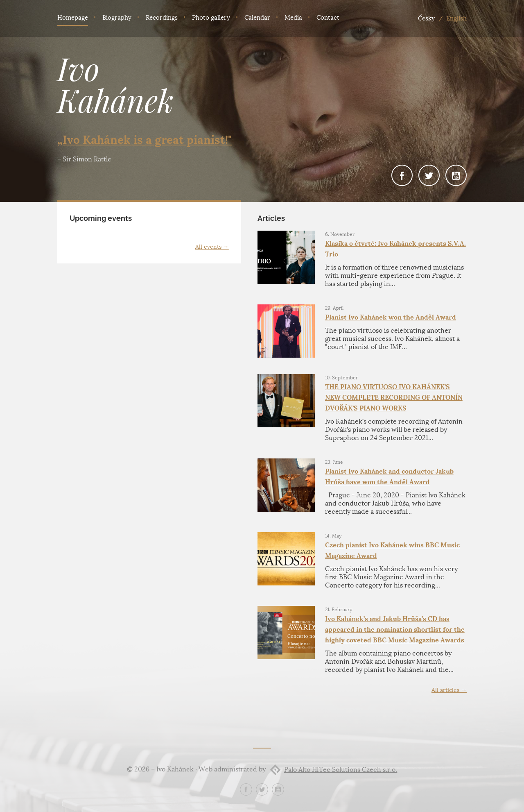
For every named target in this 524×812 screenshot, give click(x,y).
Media (293, 18)
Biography (117, 18)
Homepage (73, 18)
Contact (328, 18)
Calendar (257, 18)
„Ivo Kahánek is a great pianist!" (145, 140)
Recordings (162, 18)
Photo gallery (211, 18)
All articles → (449, 690)
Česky (426, 18)
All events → (212, 247)
